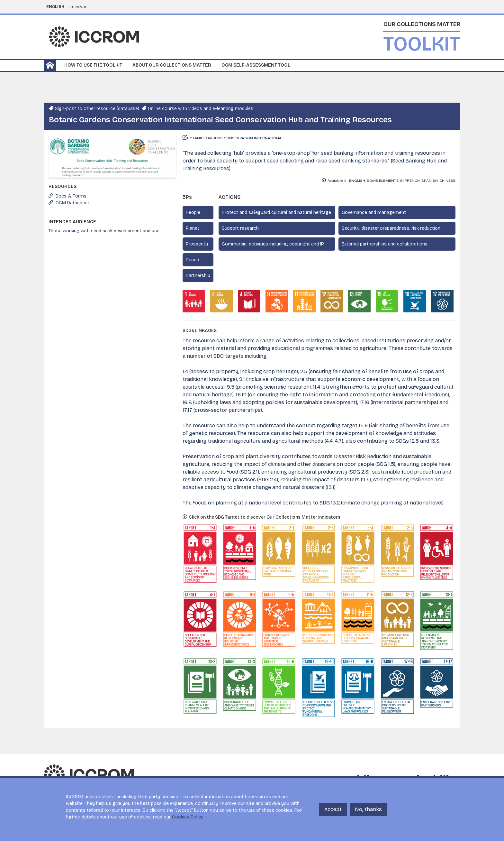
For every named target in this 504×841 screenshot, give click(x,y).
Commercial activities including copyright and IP (273, 244)
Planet (193, 228)
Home (50, 65)
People (193, 213)
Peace (192, 260)
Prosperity (197, 244)
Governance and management (374, 213)
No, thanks (368, 809)
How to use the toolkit (93, 65)
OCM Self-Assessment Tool (256, 65)
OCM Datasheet (72, 203)
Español (78, 7)
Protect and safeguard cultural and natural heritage (276, 213)
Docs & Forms (71, 196)
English (55, 7)
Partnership (198, 276)
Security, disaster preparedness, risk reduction (391, 228)
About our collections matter (172, 65)
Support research (240, 228)
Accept (333, 809)
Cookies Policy (188, 817)
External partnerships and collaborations (385, 244)
